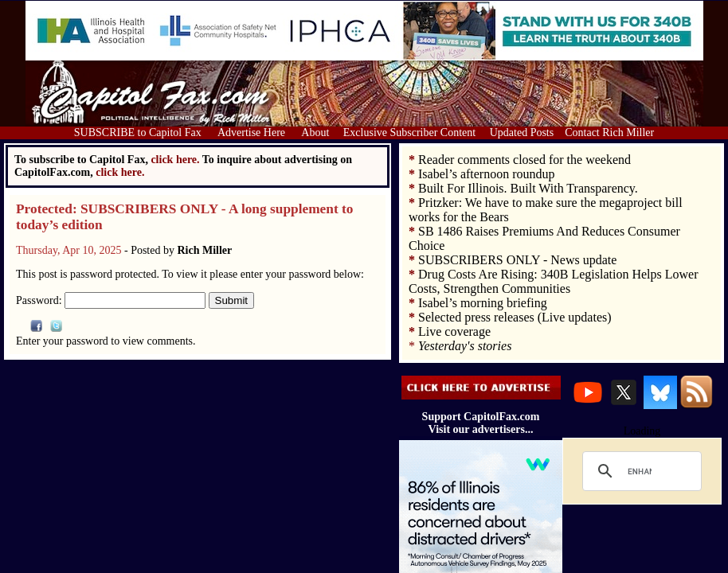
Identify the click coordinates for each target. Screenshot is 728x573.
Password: (111, 300)
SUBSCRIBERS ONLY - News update (517, 260)
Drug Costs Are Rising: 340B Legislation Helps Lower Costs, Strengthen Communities (554, 281)
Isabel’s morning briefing (483, 303)
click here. (120, 172)
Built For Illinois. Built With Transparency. (528, 188)
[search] (640, 471)
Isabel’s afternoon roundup (487, 174)
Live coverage (454, 331)
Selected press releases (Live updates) (515, 317)
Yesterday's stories (465, 346)
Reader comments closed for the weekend (524, 160)
